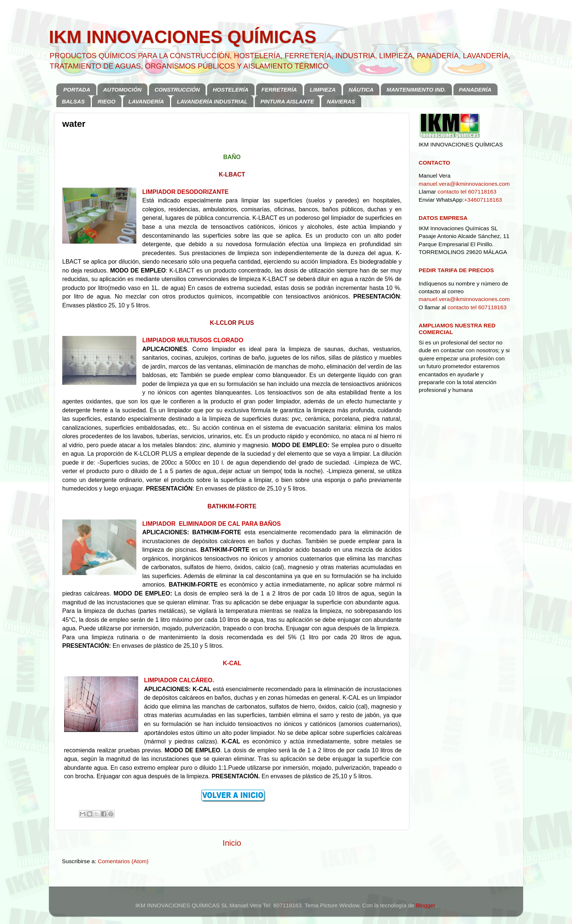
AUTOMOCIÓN (122, 90)
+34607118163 (483, 200)
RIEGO (106, 101)
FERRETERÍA (279, 90)
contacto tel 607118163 (467, 192)
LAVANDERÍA (146, 101)
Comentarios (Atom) (123, 861)
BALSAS (73, 101)
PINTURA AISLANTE (287, 101)
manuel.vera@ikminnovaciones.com (464, 184)
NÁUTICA (361, 90)
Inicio (232, 843)
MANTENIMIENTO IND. (416, 90)
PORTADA (77, 90)
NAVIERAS (341, 101)
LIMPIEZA (323, 90)
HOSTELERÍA (231, 90)
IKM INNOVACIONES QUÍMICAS (183, 37)
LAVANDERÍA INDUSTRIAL (212, 101)
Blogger (425, 905)
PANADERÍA (475, 90)
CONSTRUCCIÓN (177, 90)
